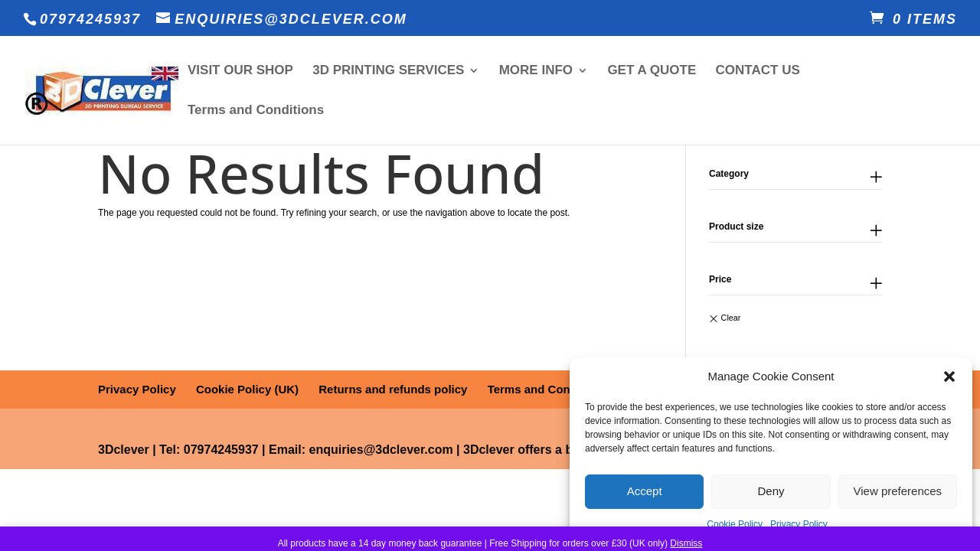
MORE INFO (536, 71)
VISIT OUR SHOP (240, 71)
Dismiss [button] (686, 543)
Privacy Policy (799, 524)
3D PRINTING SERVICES (388, 71)
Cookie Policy (735, 524)
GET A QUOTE (652, 71)
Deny (771, 491)
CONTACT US (758, 71)
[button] (949, 377)
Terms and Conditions (256, 111)
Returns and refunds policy (393, 389)
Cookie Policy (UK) (247, 389)
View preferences (898, 491)
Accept (645, 491)
